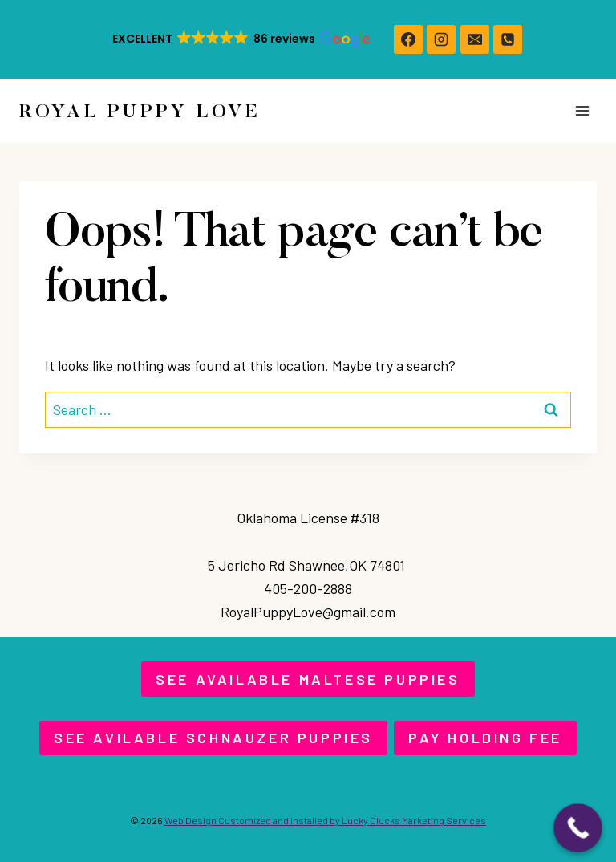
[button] (240, 39)
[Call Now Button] (578, 828)
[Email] (475, 39)
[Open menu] (582, 110)
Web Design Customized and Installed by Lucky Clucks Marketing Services (325, 820)
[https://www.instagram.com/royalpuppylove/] (441, 39)
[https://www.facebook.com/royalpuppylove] (408, 39)
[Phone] (508, 39)
